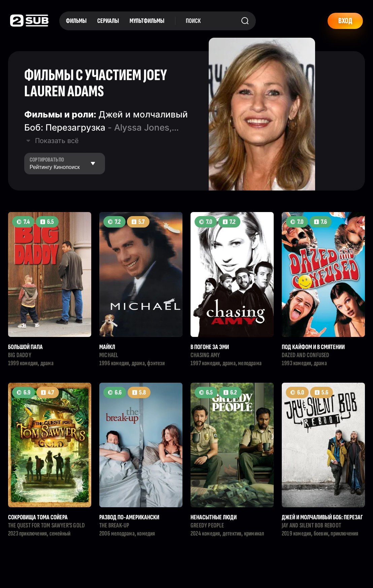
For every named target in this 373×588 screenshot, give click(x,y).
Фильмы (76, 21)
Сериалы (108, 21)
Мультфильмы (147, 21)
